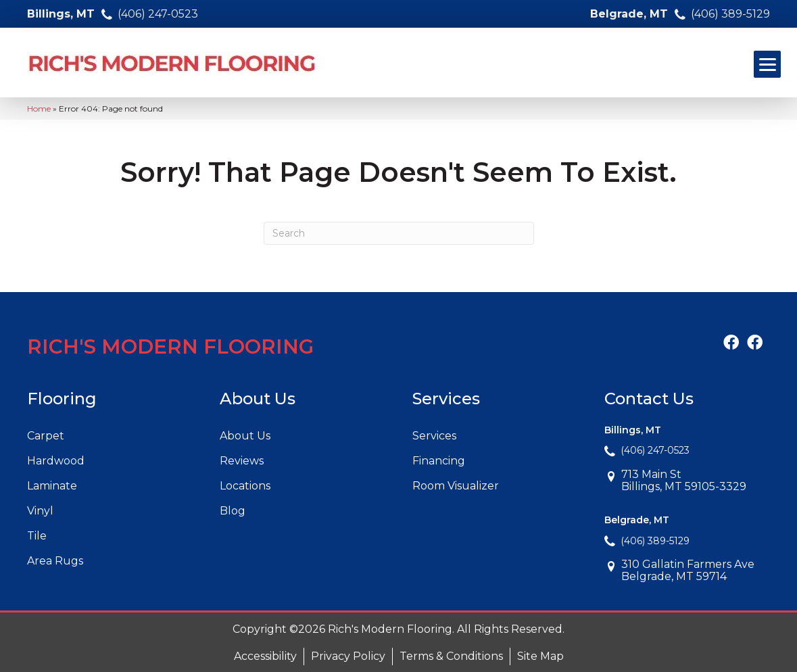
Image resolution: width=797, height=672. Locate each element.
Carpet (46, 436)
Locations (245, 486)
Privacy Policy (348, 656)
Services (434, 436)
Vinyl (40, 511)
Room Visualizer (456, 486)
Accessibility (265, 656)
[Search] (399, 233)
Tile (37, 536)
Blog (233, 511)
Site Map (540, 656)
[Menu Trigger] (767, 64)
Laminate (52, 486)
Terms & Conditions (451, 656)
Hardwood (56, 461)
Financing (439, 461)
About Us (245, 436)
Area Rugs (55, 561)
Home (39, 109)
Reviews (242, 461)
